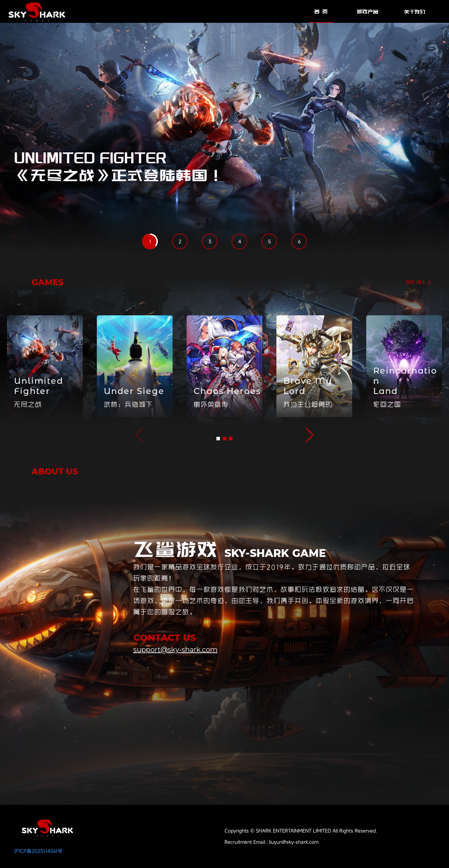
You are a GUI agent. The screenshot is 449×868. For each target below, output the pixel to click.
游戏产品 (368, 12)
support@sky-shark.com (175, 650)
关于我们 (415, 12)
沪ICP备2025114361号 (38, 851)
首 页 (321, 12)
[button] (218, 439)
